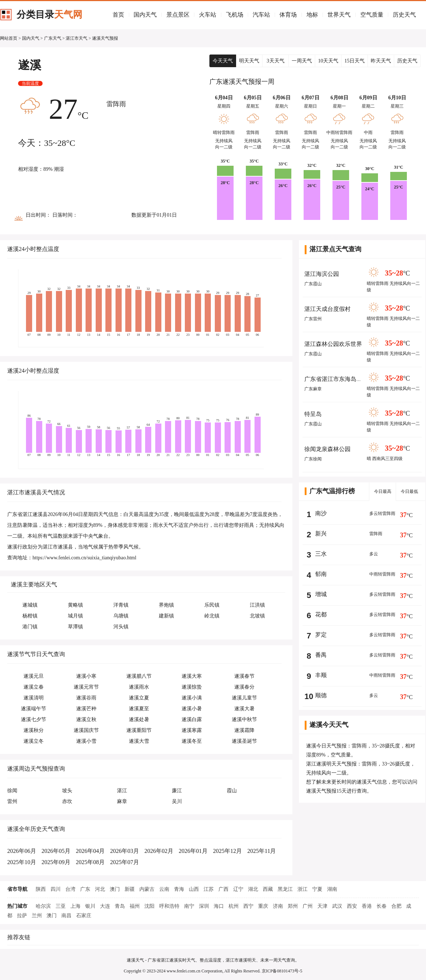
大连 (105, 906)
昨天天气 (381, 61)
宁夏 (317, 889)
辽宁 (238, 889)
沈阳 (149, 906)
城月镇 (75, 616)
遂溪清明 (34, 698)
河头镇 (121, 627)
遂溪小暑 (192, 709)
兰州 (37, 916)
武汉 (337, 906)
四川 (56, 889)
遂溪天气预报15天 (326, 791)
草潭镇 (75, 627)
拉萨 (22, 916)
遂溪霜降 (244, 730)
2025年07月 (125, 862)
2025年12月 (227, 851)
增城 (321, 594)
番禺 (321, 655)
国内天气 (145, 15)
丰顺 (321, 675)
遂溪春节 (244, 676)
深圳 (204, 906)
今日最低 (409, 491)
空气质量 (372, 15)
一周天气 (302, 61)
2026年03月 (125, 851)
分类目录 (49, 15)
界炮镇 (166, 605)
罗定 (321, 635)
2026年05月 (56, 851)
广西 (223, 889)
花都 (321, 614)
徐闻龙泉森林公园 (327, 449)
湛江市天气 (77, 38)
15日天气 (355, 61)
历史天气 (404, 15)
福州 (135, 906)
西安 (352, 906)
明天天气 (249, 61)
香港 (367, 906)
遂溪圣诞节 (244, 741)
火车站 (208, 15)
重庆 (263, 906)
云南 (164, 889)
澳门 (115, 889)
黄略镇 (75, 605)
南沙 (321, 513)
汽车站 (261, 15)
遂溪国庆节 (86, 730)
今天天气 (223, 61)
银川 (90, 906)
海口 (219, 906)
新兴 (321, 534)
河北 (100, 889)
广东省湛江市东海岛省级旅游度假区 (351, 379)
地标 (312, 15)
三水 (321, 554)
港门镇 (30, 627)
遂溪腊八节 (139, 676)
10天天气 (328, 61)
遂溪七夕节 (34, 719)
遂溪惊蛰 (192, 687)
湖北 (253, 889)
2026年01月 (193, 851)
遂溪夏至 (139, 709)
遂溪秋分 (34, 730)
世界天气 (339, 15)
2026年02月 (159, 851)
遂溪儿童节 (244, 698)
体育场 (288, 15)
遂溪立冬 (34, 741)
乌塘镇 (121, 616)
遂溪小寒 (86, 676)
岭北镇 (212, 616)
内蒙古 (147, 889)
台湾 (70, 889)
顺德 (321, 695)
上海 (75, 906)
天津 (322, 906)
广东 (85, 889)
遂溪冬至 (192, 741)
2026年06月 (22, 851)
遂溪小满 (192, 698)
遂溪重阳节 (139, 730)
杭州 (234, 906)
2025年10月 (22, 862)
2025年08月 (90, 862)
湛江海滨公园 (322, 274)
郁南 (321, 574)
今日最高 (383, 491)
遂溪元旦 (34, 676)
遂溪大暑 (244, 709)
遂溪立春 (34, 687)
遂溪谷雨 (86, 698)
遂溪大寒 (192, 676)
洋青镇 (121, 605)
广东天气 (53, 38)
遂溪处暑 (139, 719)
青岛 (120, 906)
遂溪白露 (192, 719)
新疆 (130, 889)
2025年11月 (262, 851)
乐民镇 (212, 605)
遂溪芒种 (86, 709)
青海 (179, 889)
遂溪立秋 (86, 719)
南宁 (189, 906)
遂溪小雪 (86, 741)
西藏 (268, 889)
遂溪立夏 (139, 698)
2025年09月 (56, 862)
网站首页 (9, 38)
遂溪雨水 (139, 687)
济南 (278, 906)
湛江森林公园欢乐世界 (333, 344)
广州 (308, 906)
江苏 (209, 889)
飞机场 (235, 15)
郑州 (293, 906)
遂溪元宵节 (86, 687)
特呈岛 (313, 414)
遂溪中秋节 (244, 719)
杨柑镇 (30, 616)
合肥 (396, 906)
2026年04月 (90, 851)
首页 (118, 15)
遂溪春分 (244, 687)
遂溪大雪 (139, 741)
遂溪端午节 (34, 709)
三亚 (61, 906)
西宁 (248, 906)
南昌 (66, 916)
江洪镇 (257, 605)
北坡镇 (257, 616)
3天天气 (276, 61)
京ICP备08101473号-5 (282, 971)
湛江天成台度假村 (327, 309)
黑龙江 (285, 889)
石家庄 (84, 916)
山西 (194, 889)
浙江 (303, 889)
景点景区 (178, 15)
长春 (382, 906)
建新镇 (166, 616)
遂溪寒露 (192, 730)
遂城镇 (30, 605)
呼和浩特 (169, 906)
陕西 (41, 889)
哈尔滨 (43, 906)
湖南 (332, 889)
